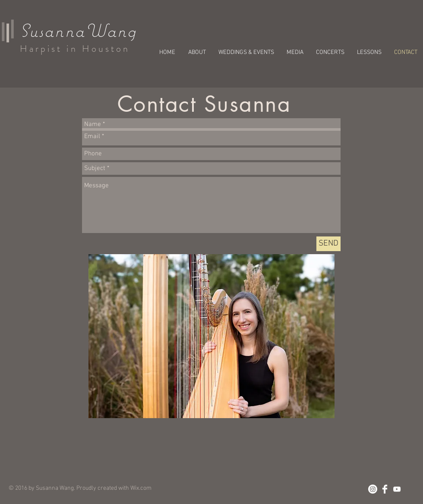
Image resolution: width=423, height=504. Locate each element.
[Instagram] (373, 489)
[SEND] (328, 244)
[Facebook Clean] (385, 489)
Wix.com (141, 488)
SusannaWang (78, 30)
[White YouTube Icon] (397, 489)
